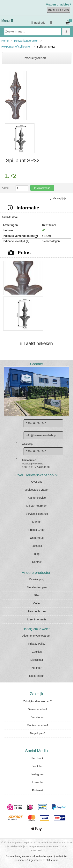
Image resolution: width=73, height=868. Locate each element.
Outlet (37, 603)
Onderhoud (37, 538)
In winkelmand (42, 188)
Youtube (37, 766)
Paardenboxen (37, 611)
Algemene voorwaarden (37, 636)
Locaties (37, 546)
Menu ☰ (7, 21)
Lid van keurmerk (37, 506)
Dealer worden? (37, 709)
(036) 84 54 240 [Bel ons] (59, 10)
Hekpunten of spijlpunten (16, 47)
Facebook (37, 758)
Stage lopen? (37, 733)
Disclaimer (37, 660)
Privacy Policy (37, 644)
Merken (37, 522)
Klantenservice (37, 498)
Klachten (37, 668)
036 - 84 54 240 (36, 451)
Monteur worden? (37, 725)
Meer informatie (37, 619)
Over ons (37, 482)
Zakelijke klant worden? (37, 701)
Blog (37, 554)
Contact (37, 562)
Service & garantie (37, 514)
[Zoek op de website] (66, 32)
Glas (37, 595)
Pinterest (37, 790)
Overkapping (37, 579)
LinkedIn (37, 782)
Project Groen (37, 530)
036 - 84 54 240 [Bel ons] (36, 423)
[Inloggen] (52, 23)
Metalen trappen (37, 587)
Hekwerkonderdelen (26, 41)
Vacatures (38, 717)
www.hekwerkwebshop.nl (39, 856)
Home (5, 41)
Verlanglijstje (58, 198)
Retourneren (37, 676)
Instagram (37, 774)
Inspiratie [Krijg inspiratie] (38, 23)
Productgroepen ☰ (37, 58)
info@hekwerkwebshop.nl (42, 435)
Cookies (37, 652)
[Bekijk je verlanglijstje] (59, 23)
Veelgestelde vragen (37, 490)
